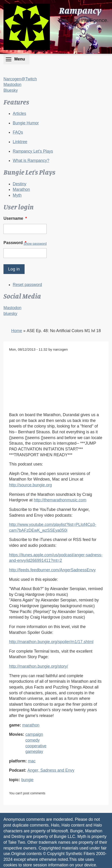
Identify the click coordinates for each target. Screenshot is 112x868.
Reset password (27, 285)
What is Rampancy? (31, 160)
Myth (17, 195)
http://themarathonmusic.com (60, 500)
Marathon (21, 189)
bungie (27, 780)
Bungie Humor (26, 123)
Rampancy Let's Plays (33, 151)
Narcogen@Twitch (20, 79)
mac (32, 761)
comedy (32, 740)
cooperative (36, 746)
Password (15, 243)
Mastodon (12, 85)
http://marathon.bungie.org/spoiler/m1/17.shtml (51, 642)
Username (16, 218)
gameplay (34, 752)
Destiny (20, 184)
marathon (31, 725)
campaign (34, 734)
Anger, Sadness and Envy (51, 770)
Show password (35, 244)
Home (17, 331)
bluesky (10, 314)
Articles (19, 113)
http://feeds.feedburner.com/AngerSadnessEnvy (52, 570)
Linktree (20, 142)
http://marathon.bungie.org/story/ (38, 666)
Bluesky (11, 90)
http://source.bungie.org (30, 485)
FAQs (18, 132)
